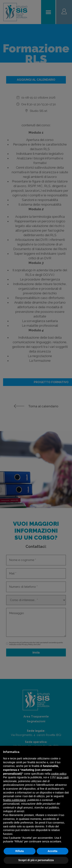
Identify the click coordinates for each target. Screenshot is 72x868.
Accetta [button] (53, 851)
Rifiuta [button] (20, 851)
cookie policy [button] (59, 774)
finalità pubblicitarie (14, 800)
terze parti (63, 777)
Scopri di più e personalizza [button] (36, 860)
